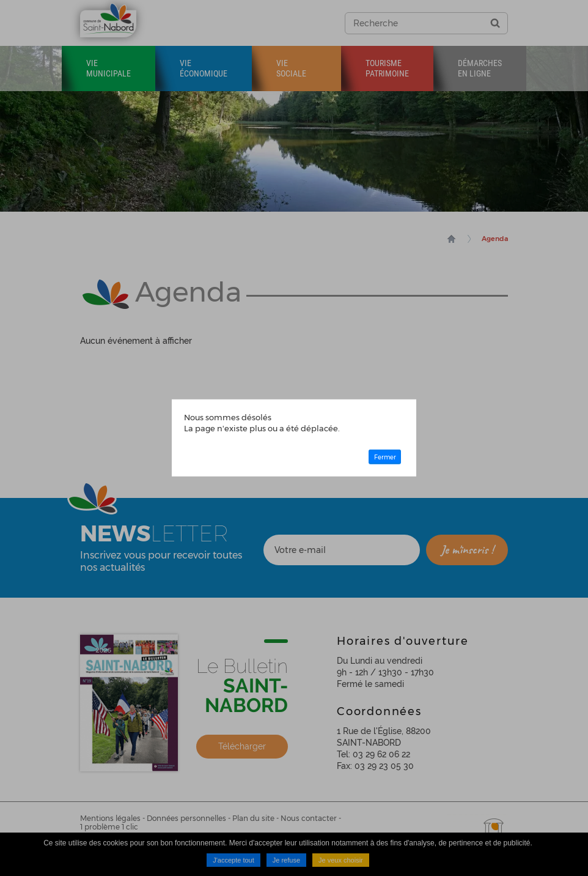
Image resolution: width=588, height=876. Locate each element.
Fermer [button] (385, 457)
